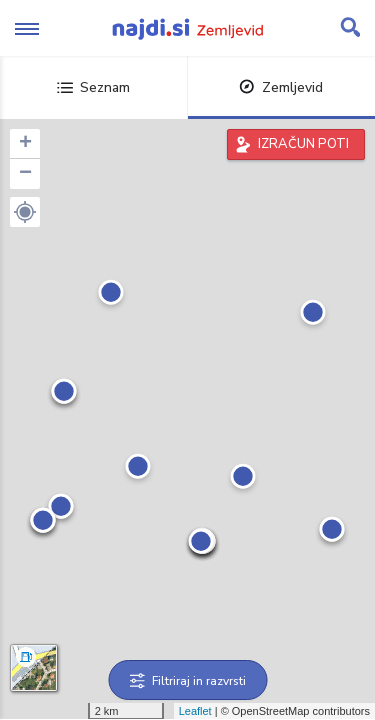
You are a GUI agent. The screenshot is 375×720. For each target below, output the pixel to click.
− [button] (25, 174)
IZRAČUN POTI (303, 144)
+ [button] (25, 144)
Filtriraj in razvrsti (187, 681)
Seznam (93, 87)
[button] (25, 212)
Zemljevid (281, 87)
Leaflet (195, 711)
